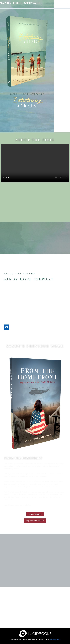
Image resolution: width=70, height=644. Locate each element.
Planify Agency (55, 639)
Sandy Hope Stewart (21, 3)
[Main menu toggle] (68, 3)
